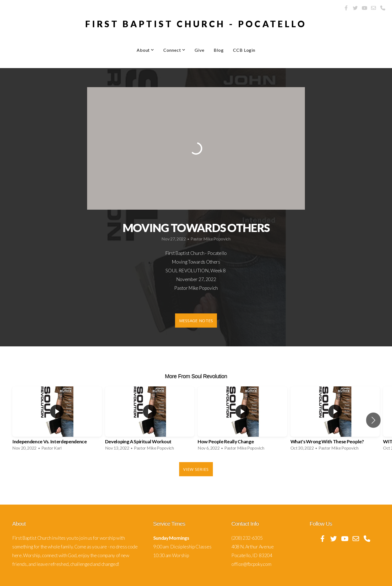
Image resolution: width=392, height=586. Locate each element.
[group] (57, 420)
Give (200, 50)
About (146, 50)
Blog (219, 50)
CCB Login (244, 50)
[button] (373, 420)
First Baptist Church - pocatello (196, 24)
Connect (174, 50)
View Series (196, 469)
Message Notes (196, 321)
